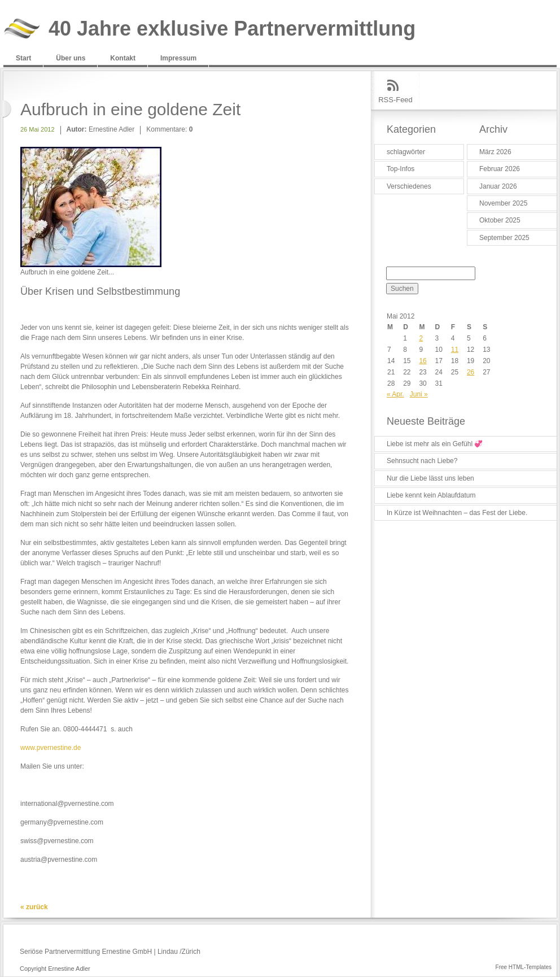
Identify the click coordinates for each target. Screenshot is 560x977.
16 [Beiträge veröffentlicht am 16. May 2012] (423, 361)
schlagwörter (406, 152)
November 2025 (503, 203)
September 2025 (504, 238)
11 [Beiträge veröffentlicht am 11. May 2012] (455, 350)
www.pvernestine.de (51, 748)
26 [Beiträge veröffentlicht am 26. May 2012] (471, 372)
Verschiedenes (409, 186)
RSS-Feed (395, 100)
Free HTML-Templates (524, 967)
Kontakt (123, 58)
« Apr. (395, 394)
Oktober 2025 (500, 220)
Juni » (419, 394)
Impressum (178, 58)
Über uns (71, 58)
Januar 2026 (498, 186)
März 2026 (495, 152)
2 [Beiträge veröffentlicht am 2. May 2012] (421, 338)
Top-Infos (401, 169)
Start (23, 58)
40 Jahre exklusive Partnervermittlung (232, 29)
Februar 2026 (500, 169)
